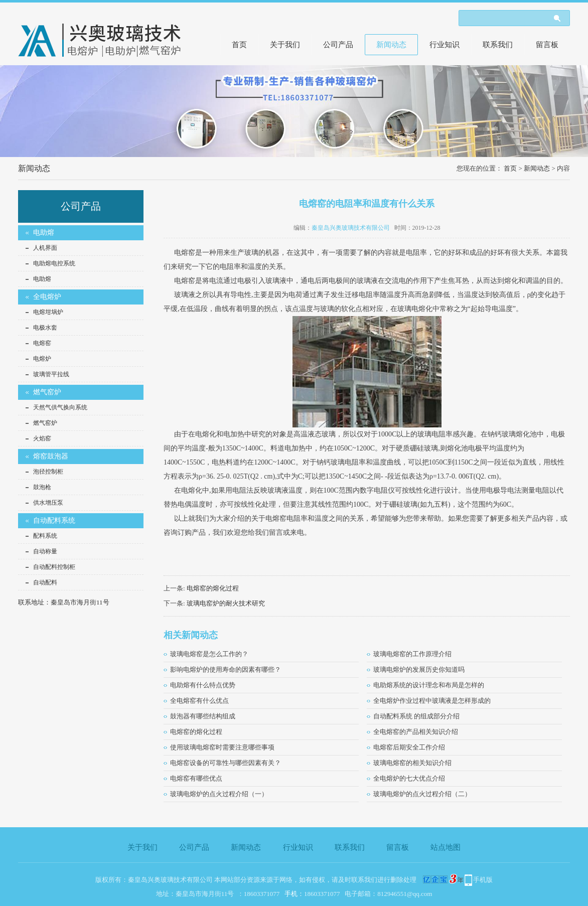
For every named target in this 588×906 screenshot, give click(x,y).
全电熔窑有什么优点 (199, 701)
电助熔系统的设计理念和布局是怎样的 (429, 685)
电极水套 (45, 328)
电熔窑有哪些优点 (196, 778)
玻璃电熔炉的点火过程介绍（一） (219, 794)
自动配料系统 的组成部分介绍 (416, 716)
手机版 (483, 880)
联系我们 (498, 45)
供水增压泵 (48, 503)
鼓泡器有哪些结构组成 (203, 716)
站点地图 (446, 847)
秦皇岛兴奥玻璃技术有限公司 (351, 228)
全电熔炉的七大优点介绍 (409, 778)
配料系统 (45, 536)
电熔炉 (42, 359)
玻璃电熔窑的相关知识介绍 (412, 763)
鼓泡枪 (42, 487)
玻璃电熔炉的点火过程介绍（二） (422, 794)
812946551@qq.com (405, 894)
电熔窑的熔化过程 (213, 588)
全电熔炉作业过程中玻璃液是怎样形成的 (432, 701)
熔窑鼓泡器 (51, 456)
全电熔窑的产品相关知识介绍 (416, 732)
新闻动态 (391, 45)
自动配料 (45, 582)
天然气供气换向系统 (60, 407)
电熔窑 (42, 343)
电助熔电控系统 (54, 263)
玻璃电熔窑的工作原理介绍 (412, 654)
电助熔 (44, 233)
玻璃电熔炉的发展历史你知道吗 (419, 669)
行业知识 (445, 45)
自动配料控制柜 (54, 567)
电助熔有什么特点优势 (203, 685)
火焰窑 (42, 438)
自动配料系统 (54, 520)
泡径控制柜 (48, 472)
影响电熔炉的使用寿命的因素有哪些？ (226, 669)
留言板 (547, 45)
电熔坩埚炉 (48, 312)
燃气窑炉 (47, 392)
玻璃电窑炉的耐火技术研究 (226, 603)
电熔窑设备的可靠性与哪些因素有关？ (226, 763)
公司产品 (338, 45)
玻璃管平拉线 (51, 374)
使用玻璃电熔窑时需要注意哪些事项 (222, 747)
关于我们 (285, 45)
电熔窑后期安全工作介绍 (409, 747)
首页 (239, 45)
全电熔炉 (47, 297)
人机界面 (45, 248)
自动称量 (45, 551)
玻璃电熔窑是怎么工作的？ (209, 654)
